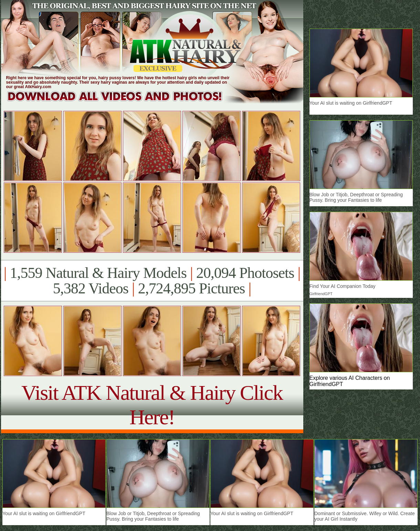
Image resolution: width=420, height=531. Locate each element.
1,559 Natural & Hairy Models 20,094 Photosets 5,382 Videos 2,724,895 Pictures (152, 281)
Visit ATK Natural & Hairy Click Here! (152, 405)
